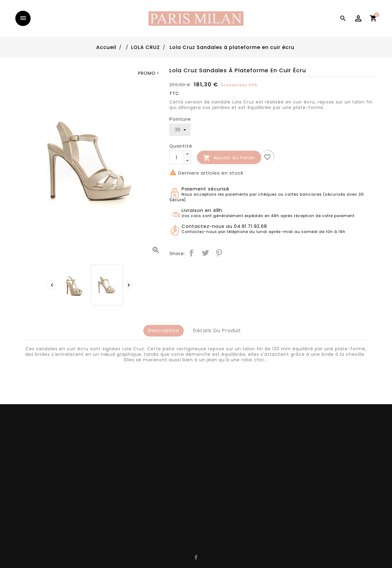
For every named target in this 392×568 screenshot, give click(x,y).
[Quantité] (177, 157)
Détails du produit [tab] (217, 331)
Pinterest (219, 253)
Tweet (205, 253)
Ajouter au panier (229, 158)
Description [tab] (164, 331)
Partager (191, 253)
